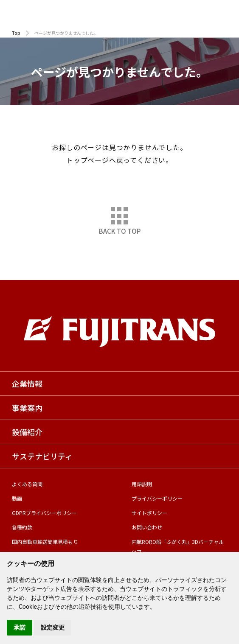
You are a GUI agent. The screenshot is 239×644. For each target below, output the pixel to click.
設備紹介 (27, 432)
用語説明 (142, 484)
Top (16, 33)
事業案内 (27, 408)
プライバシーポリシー (157, 498)
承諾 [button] (20, 627)
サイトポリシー (149, 513)
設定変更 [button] (53, 627)
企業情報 (27, 384)
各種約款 (22, 527)
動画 (17, 498)
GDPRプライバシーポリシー (44, 513)
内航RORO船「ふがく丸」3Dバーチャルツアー (178, 547)
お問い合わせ (147, 527)
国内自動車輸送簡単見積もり (45, 542)
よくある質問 (27, 484)
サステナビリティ (42, 456)
